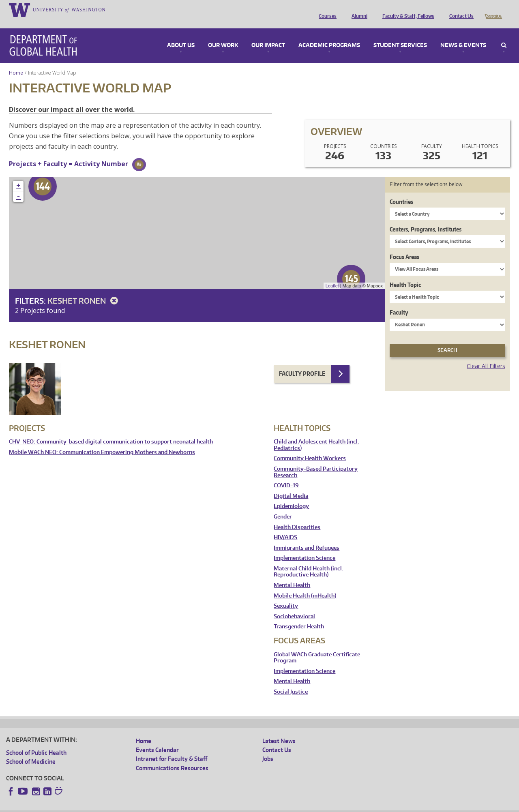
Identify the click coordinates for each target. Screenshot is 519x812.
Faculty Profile (302, 362)
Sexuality (286, 595)
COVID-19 (286, 474)
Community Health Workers (310, 447)
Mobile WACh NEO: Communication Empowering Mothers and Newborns (102, 441)
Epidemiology (291, 495)
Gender (283, 505)
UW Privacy (114, 805)
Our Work (223, 34)
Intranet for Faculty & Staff (172, 747)
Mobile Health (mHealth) (305, 584)
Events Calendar (157, 738)
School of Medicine (31, 750)
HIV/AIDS (285, 526)
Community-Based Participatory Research (316, 461)
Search (504, 34)
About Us (181, 34)
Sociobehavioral (294, 605)
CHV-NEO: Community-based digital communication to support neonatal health (111, 430)
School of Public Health (36, 741)
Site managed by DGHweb (195, 805)
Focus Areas (404, 245)
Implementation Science (305, 547)
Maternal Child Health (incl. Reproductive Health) (308, 560)
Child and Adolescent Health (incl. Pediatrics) (316, 434)
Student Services (400, 34)
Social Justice (291, 680)
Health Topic (405, 273)
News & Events (463, 34)
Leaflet (332, 274)
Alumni (357, 9)
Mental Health (292, 574)
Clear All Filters (486, 355)
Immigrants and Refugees (307, 537)
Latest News (279, 730)
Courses (326, 9)
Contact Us (459, 9)
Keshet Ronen (84, 289)
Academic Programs (329, 34)
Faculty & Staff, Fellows (406, 9)
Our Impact (268, 34)
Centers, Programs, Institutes (426, 218)
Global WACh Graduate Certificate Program (317, 646)
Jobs (268, 747)
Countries (401, 190)
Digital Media (291, 485)
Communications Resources (172, 757)
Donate (493, 9)
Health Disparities (297, 516)
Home (16, 61)
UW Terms (146, 805)
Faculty (399, 301)
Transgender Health (299, 615)
